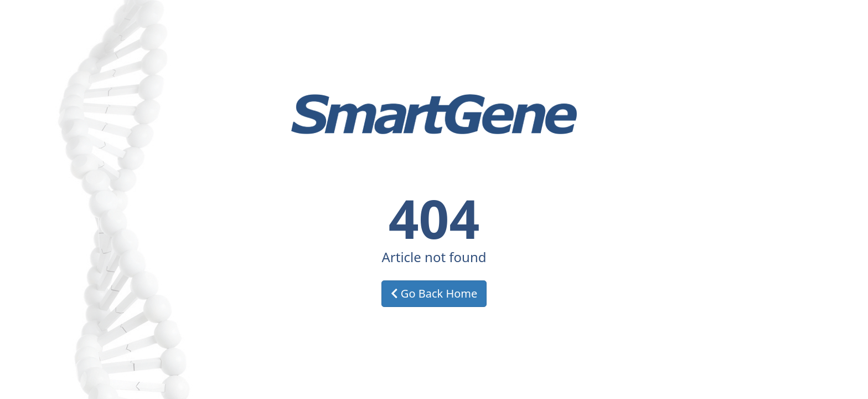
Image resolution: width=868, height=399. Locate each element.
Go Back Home (434, 293)
